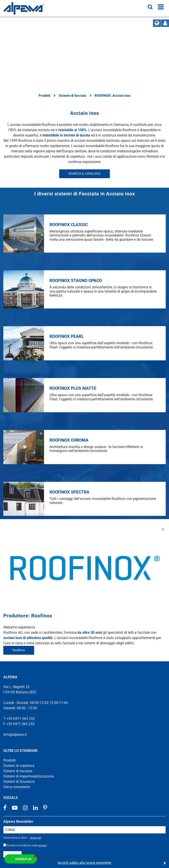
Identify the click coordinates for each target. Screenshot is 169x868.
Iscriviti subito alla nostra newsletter (84, 863)
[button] (21, 859)
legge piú (36, 754)
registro (12, 772)
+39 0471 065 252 (21, 635)
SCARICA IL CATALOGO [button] (84, 174)
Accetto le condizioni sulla (27, 762)
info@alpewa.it (15, 651)
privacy (43, 762)
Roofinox (19, 566)
